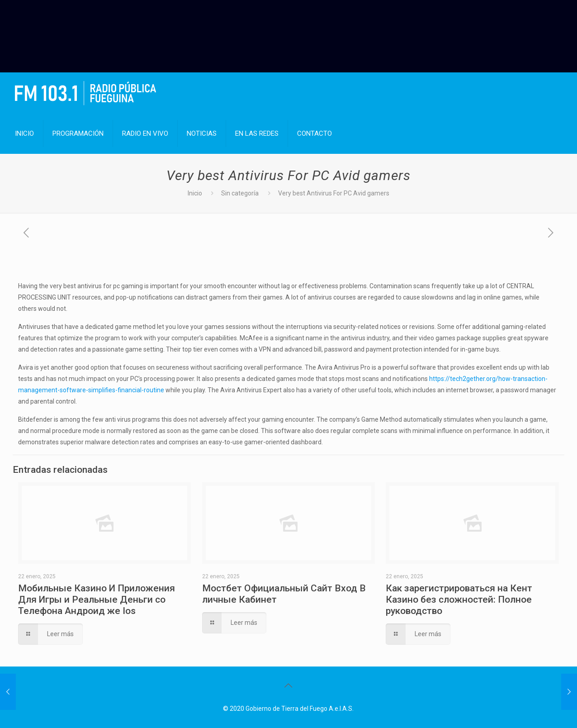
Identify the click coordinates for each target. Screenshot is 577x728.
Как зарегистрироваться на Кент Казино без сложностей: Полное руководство (459, 600)
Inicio (195, 193)
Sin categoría (240, 193)
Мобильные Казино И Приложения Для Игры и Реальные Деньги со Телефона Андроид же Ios (97, 600)
